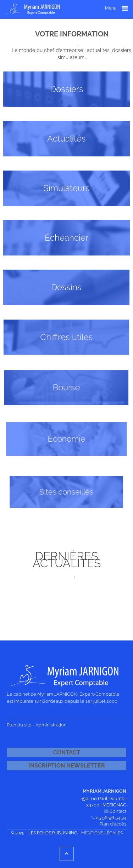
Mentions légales (102, 833)
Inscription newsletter (67, 766)
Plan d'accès (113, 824)
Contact (67, 752)
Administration (51, 725)
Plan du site (19, 725)
